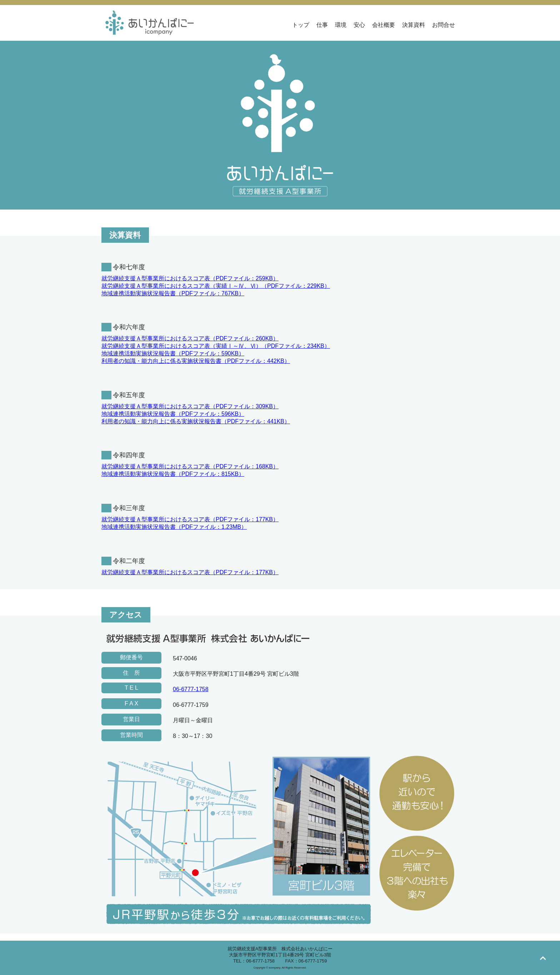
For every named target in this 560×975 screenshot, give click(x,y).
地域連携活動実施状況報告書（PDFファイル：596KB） (173, 414)
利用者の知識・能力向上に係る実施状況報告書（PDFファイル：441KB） (196, 421)
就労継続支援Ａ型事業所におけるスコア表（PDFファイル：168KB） (190, 466)
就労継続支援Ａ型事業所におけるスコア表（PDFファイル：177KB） (190, 519)
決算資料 (414, 25)
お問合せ (444, 25)
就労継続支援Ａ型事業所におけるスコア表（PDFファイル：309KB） (190, 406)
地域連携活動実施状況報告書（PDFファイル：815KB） (173, 474)
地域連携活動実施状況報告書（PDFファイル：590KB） (173, 353)
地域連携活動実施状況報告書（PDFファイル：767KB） (173, 293)
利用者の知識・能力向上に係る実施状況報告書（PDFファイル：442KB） (196, 361)
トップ (301, 25)
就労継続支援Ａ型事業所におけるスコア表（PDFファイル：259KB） (190, 278)
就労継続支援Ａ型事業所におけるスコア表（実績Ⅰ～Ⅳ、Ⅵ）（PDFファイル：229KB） (216, 286)
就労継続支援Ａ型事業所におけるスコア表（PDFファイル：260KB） (190, 338)
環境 (341, 25)
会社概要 (384, 25)
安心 (359, 25)
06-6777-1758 (191, 689)
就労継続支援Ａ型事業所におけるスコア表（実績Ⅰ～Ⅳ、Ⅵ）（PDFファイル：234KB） (216, 346)
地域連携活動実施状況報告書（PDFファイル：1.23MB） (174, 527)
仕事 (322, 25)
